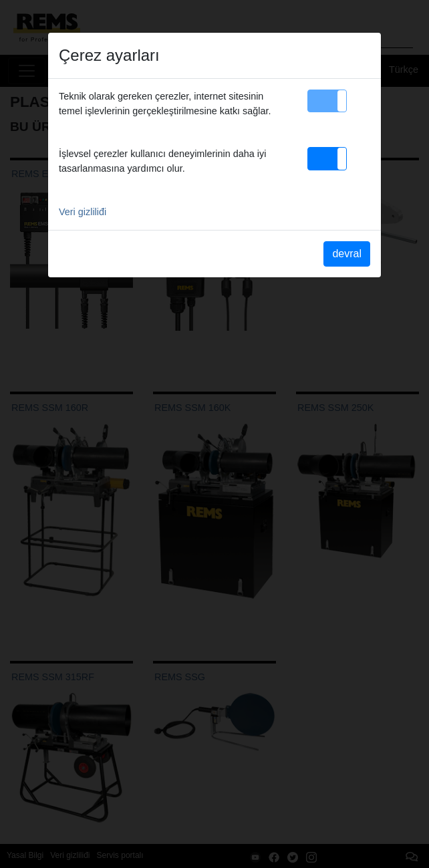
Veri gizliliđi (83, 212)
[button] (327, 101)
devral (347, 254)
